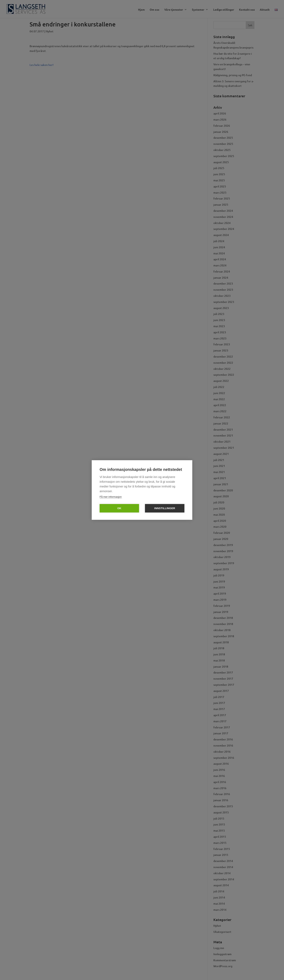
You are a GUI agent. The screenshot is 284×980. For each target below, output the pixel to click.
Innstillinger (165, 508)
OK (119, 508)
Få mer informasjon (111, 497)
